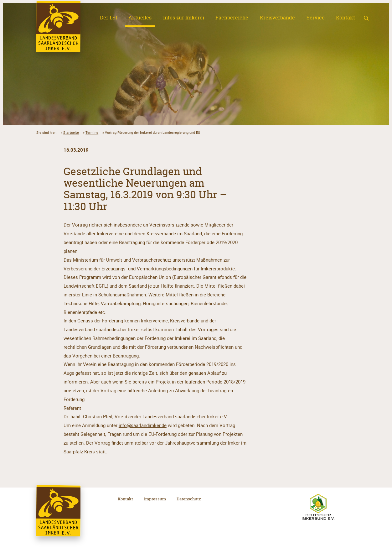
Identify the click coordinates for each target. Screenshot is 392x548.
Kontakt (346, 18)
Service (316, 18)
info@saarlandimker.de (143, 425)
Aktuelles (140, 18)
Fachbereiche (232, 18)
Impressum (155, 499)
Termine (92, 132)
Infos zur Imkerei (184, 18)
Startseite (71, 132)
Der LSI (108, 18)
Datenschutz (189, 499)
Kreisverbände (277, 18)
